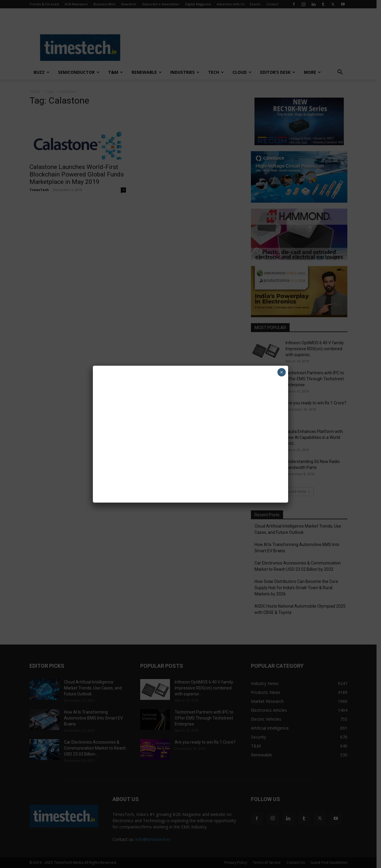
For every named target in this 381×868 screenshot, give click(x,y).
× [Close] (281, 372)
